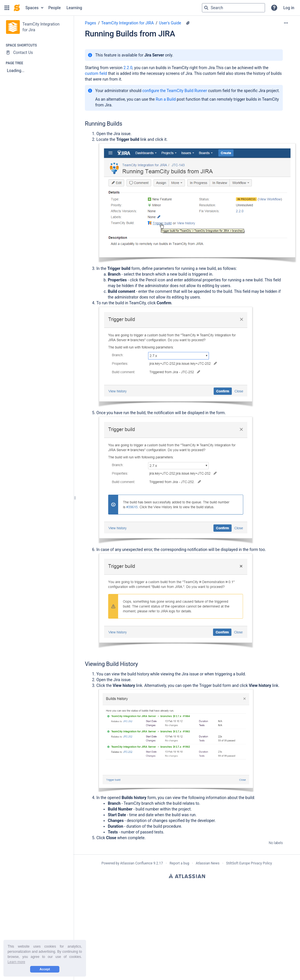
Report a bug (179, 863)
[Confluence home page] (17, 8)
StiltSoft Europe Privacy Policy (249, 863)
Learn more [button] (16, 962)
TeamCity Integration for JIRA (127, 23)
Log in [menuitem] (289, 8)
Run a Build (166, 99)
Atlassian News (208, 863)
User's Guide (170, 23)
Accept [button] (45, 969)
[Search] (206, 8)
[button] (7, 8)
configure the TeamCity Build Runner (175, 91)
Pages (90, 23)
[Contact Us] (37, 52)
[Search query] (233, 8)
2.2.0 (128, 68)
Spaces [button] (32, 8)
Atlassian (187, 876)
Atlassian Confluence (136, 863)
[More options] (286, 23)
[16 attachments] (188, 23)
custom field (96, 73)
